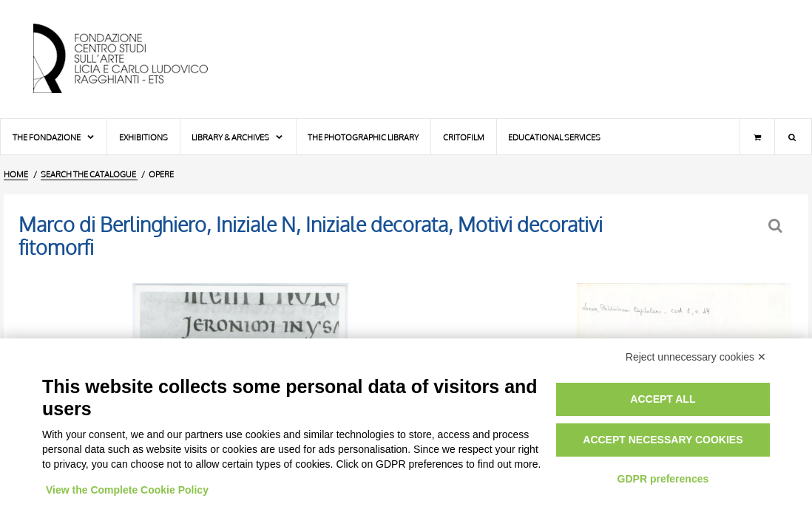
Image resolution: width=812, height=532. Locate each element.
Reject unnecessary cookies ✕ (696, 357)
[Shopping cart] (757, 137)
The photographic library (363, 137)
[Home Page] (133, 59)
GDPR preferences (663, 479)
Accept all (663, 399)
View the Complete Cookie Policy (127, 490)
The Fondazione (54, 137)
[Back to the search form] (777, 226)
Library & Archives (238, 137)
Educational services (554, 137)
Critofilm (464, 137)
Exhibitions (143, 137)
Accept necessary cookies (663, 440)
